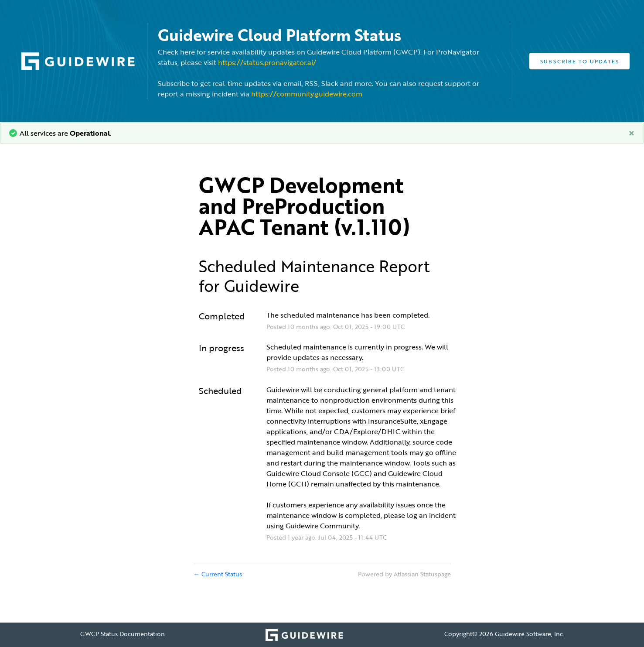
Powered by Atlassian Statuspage (404, 574)
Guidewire (262, 286)
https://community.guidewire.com (307, 94)
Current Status (218, 574)
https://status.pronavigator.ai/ (267, 62)
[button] (579, 61)
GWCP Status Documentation (123, 634)
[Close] (632, 133)
